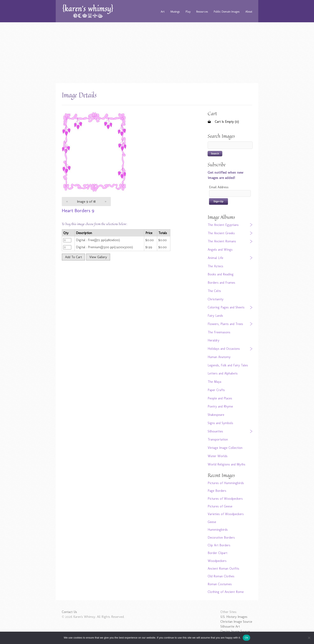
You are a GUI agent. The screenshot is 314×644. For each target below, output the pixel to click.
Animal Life (215, 258)
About (249, 12)
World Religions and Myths (226, 464)
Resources (202, 12)
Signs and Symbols (220, 423)
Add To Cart (73, 257)
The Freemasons (219, 332)
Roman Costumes (220, 584)
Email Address (219, 187)
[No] (309, 638)
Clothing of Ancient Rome (226, 592)
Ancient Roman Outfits (223, 569)
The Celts (214, 291)
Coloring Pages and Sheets (226, 307)
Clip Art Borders (219, 545)
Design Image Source (235, 631)
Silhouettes (215, 431)
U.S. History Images (234, 617)
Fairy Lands (215, 316)
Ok (246, 638)
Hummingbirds (218, 530)
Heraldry (214, 340)
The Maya (214, 382)
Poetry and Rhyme (220, 406)
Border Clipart (217, 553)
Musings (175, 12)
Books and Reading (221, 274)
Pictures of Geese (220, 506)
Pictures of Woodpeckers (225, 499)
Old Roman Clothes (221, 576)
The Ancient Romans (222, 241)
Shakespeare (216, 415)
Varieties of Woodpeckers (226, 514)
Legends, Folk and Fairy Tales (228, 365)
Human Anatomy (219, 357)
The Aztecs (215, 266)
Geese (212, 522)
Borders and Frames (221, 283)
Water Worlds (218, 456)
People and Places (220, 398)
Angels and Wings (220, 250)
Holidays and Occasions (224, 349)
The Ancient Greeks (221, 233)
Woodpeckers (217, 561)
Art (163, 12)
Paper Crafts (216, 390)
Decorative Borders (221, 538)
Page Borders (217, 491)
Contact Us (69, 612)
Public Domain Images (227, 12)
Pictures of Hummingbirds (226, 483)
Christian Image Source (236, 622)
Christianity (216, 299)
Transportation (218, 439)
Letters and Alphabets (223, 373)
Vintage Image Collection (225, 448)
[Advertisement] (157, 53)
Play (188, 12)
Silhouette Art (230, 626)
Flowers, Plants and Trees (225, 324)
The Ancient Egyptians (223, 225)
